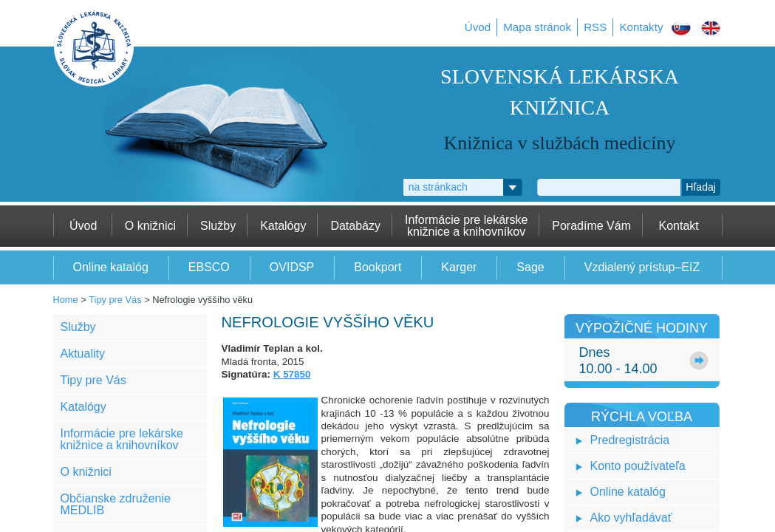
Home (66, 300)
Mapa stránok (537, 27)
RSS (595, 27)
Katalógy (83, 407)
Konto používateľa (638, 466)
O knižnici (86, 472)
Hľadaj (701, 187)
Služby (78, 327)
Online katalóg (628, 492)
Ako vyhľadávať (631, 518)
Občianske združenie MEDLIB (116, 504)
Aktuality (83, 354)
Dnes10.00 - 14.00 (618, 361)
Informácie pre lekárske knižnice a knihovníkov (122, 439)
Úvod (478, 27)
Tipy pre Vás (115, 300)
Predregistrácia (630, 440)
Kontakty (641, 27)
